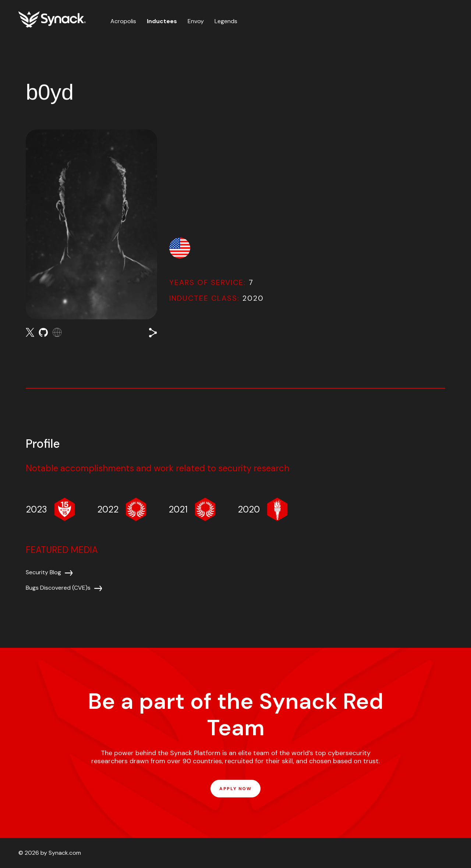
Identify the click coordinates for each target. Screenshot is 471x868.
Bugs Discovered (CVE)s (58, 588)
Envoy (196, 21)
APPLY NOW (235, 789)
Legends (226, 21)
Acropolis (123, 21)
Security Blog (43, 572)
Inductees (162, 21)
